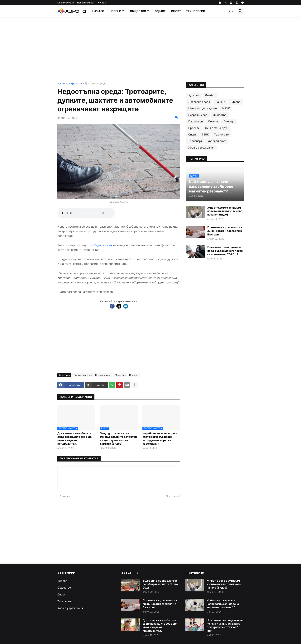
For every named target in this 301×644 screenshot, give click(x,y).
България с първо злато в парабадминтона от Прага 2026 (160, 584)
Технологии (196, 11)
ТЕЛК (205, 134)
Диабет (210, 95)
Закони (220, 102)
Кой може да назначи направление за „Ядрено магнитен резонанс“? (223, 604)
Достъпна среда (96, 84)
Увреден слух (217, 141)
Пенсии (213, 121)
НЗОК (226, 108)
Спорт (176, 11)
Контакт (102, 3)
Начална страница (70, 84)
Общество (138, 11)
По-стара (172, 496)
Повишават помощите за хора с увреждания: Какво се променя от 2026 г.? (225, 251)
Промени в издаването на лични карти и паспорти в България (225, 231)
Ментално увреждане (203, 108)
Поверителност (86, 3)
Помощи (229, 121)
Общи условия (66, 3)
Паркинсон (196, 121)
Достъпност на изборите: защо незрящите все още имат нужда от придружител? (75, 438)
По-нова (65, 496)
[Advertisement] (150, 50)
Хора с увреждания (201, 147)
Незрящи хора (103, 375)
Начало (98, 11)
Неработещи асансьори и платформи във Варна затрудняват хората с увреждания (160, 438)
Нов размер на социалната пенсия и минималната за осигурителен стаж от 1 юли (225, 625)
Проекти (194, 128)
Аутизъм (194, 95)
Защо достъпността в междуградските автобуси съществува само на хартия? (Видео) (118, 438)
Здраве (160, 11)
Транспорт (195, 141)
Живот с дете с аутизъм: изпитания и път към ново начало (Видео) (225, 211)
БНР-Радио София (99, 245)
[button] (231, 11)
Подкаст (134, 375)
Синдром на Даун (217, 128)
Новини (115, 11)
